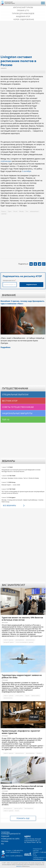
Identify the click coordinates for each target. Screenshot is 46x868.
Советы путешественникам (18, 407)
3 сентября (26, 171)
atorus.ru (19, 866)
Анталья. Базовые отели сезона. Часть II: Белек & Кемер (20, 478)
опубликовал (6, 161)
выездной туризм (9, 642)
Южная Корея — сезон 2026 (11, 485)
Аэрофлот (39, 753)
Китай (17, 811)
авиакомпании (34, 211)
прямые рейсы (35, 696)
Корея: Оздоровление (24, 19)
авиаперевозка (20, 640)
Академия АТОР (23, 16)
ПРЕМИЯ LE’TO (23, 10)
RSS (2, 844)
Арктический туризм (23, 7)
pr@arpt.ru (19, 856)
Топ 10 (6, 420)
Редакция (5, 836)
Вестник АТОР (10, 401)
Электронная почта (9, 280)
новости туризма (8, 640)
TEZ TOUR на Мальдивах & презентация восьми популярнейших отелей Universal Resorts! (23, 492)
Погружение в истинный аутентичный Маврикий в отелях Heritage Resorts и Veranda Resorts (21, 471)
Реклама (5, 841)
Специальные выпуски (15, 394)
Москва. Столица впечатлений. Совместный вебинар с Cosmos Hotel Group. (22, 501)
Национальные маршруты (17, 413)
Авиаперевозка (29, 808)
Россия (15, 211)
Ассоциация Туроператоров (10, 3)
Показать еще (23, 818)
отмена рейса (19, 696)
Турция (27, 696)
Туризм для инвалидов (23, 13)
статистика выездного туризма (24, 642)
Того (27, 211)
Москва (21, 211)
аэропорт (4, 214)
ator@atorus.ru (15, 852)
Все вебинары (9, 505)
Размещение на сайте (10, 839)
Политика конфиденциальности (11, 833)
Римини (4, 211)
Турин (10, 211)
